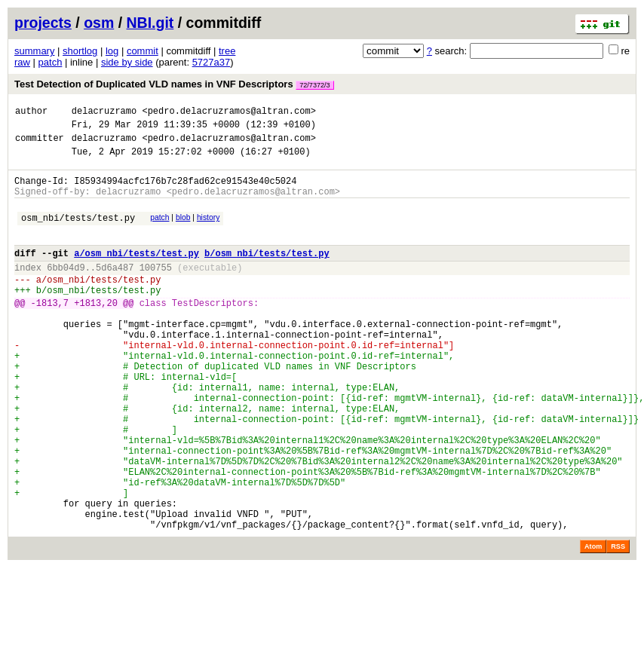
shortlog (80, 51)
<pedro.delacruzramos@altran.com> (228, 113)
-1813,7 (50, 332)
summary (34, 51)
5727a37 (212, 62)
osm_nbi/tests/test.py (78, 233)
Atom (593, 623)
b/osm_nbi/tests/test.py (267, 273)
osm (99, 23)
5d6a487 (115, 290)
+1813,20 (96, 332)
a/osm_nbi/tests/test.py (136, 273)
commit (143, 51)
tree (227, 51)
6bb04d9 (66, 290)
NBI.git (150, 23)
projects (43, 23)
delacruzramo (104, 113)
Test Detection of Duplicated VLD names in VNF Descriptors (174, 84)
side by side (127, 62)
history (208, 231)
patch (51, 62)
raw (22, 62)
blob (183, 231)
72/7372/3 (314, 85)
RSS (618, 623)
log (112, 51)
